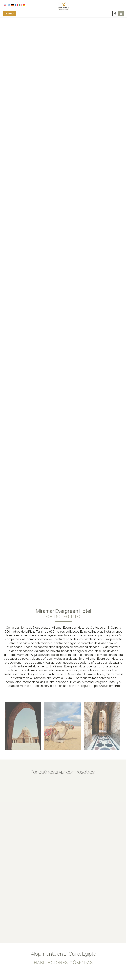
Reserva (10, 14)
